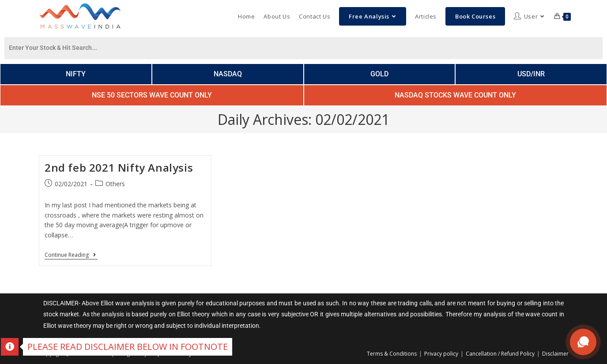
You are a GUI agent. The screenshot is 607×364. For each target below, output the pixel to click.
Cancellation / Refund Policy (500, 354)
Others (115, 184)
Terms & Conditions (392, 354)
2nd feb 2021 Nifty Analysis (119, 167)
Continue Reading (71, 255)
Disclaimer (555, 354)
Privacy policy (441, 354)
